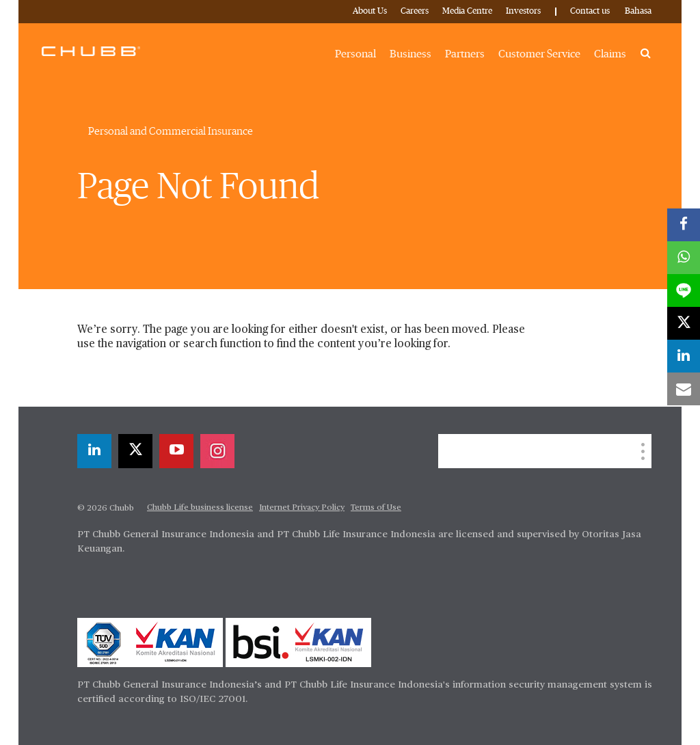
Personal (355, 54)
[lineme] (684, 290)
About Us (370, 11)
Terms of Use (376, 508)
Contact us (590, 11)
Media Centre (467, 11)
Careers (415, 11)
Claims (610, 54)
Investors (523, 11)
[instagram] (217, 451)
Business (410, 54)
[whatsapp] (684, 258)
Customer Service (539, 54)
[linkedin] (94, 451)
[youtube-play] (176, 451)
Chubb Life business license (200, 508)
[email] (684, 389)
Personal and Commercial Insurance (171, 131)
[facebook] (684, 225)
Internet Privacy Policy (302, 508)
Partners (465, 54)
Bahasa (638, 11)
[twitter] (135, 451)
